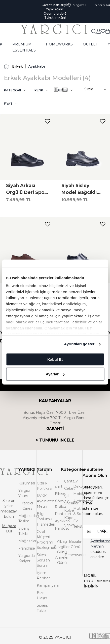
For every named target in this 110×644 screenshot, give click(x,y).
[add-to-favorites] (48, 121)
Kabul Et (55, 359)
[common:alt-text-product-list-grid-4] (56, 90)
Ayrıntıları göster (79, 344)
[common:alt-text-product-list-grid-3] (65, 90)
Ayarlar (55, 374)
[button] (92, 89)
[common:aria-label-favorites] (98, 31)
